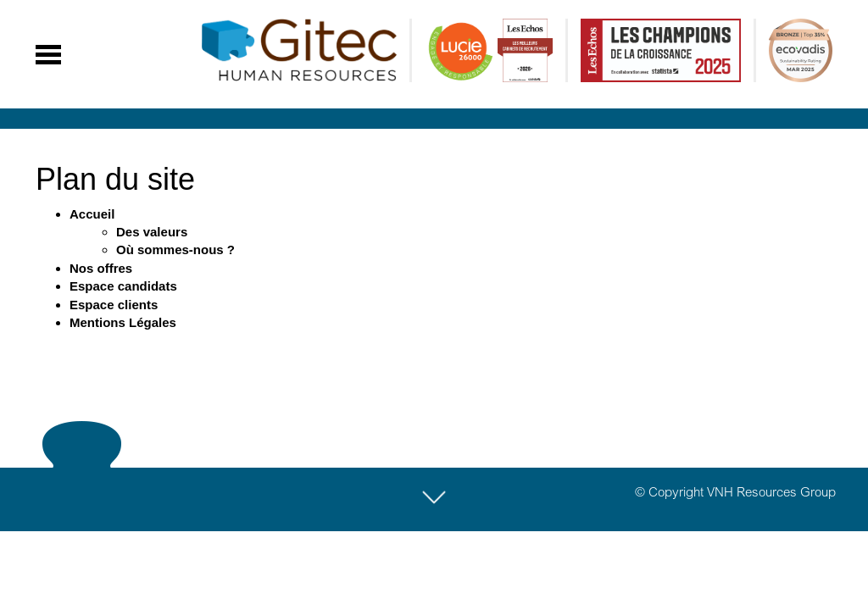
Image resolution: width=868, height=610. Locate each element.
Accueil (92, 214)
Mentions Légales (123, 322)
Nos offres (101, 268)
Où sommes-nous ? (175, 250)
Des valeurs (152, 232)
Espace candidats (123, 286)
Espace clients (114, 305)
